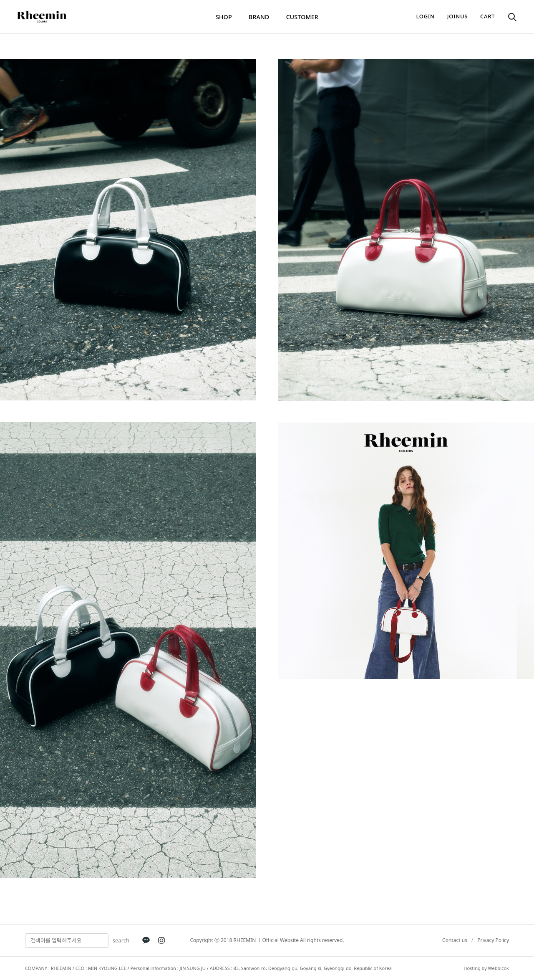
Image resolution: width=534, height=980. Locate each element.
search (121, 940)
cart (487, 16)
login (426, 16)
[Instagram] (161, 940)
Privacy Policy (493, 940)
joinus (457, 16)
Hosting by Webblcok (486, 968)
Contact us (455, 940)
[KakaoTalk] (146, 940)
